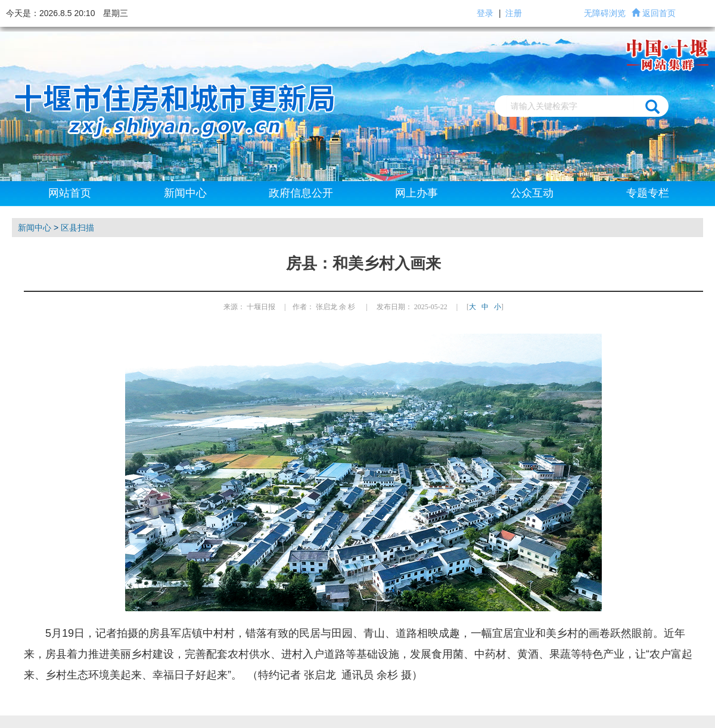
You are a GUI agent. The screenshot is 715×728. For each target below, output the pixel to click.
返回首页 (659, 13)
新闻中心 (185, 193)
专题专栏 (648, 193)
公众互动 (532, 193)
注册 (514, 13)
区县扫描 (77, 228)
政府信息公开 (301, 193)
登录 (485, 13)
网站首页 (70, 193)
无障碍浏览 (605, 13)
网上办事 (416, 193)
